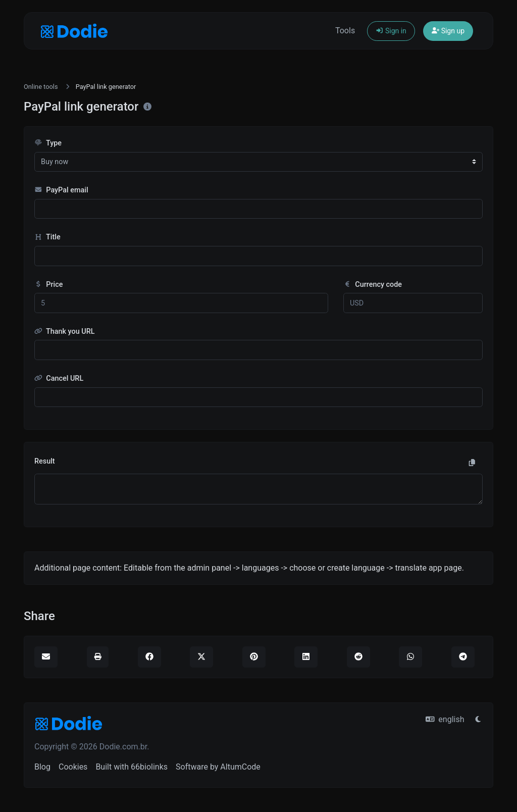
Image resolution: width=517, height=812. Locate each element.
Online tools (41, 87)
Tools (345, 31)
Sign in (391, 31)
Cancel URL (59, 378)
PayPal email (61, 190)
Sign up (448, 31)
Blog (42, 767)
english (445, 719)
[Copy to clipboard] (472, 463)
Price (48, 285)
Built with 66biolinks (132, 767)
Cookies (73, 767)
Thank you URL (65, 332)
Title (47, 237)
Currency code (373, 285)
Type (48, 143)
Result (45, 461)
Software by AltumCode (218, 767)
